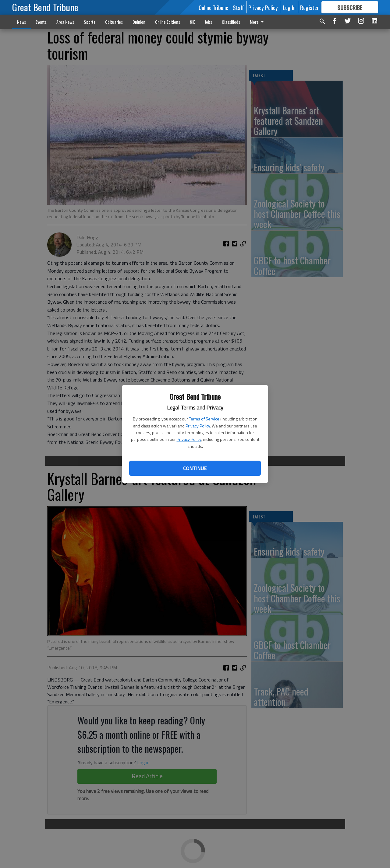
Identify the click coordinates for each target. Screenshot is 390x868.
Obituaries (114, 22)
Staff (238, 7)
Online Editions (168, 22)
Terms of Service (204, 419)
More (258, 22)
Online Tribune (213, 7)
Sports (90, 22)
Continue (195, 468)
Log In (289, 7)
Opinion (139, 22)
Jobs (208, 22)
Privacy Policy (198, 426)
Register (309, 7)
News (21, 22)
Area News (65, 22)
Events (41, 22)
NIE (192, 22)
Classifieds (231, 22)
